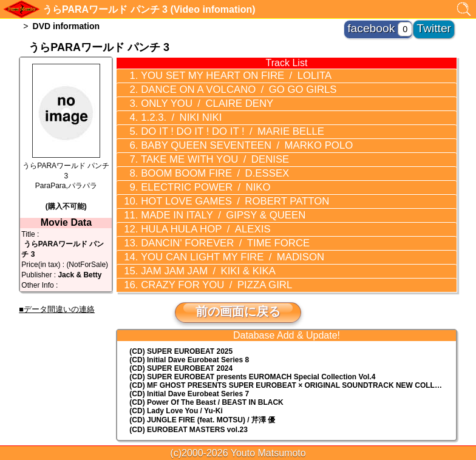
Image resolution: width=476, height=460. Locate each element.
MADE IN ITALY (205, 190)
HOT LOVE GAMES (215, 178)
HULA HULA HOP (191, 201)
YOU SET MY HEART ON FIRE (216, 75)
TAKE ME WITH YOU (199, 144)
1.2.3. (170, 109)
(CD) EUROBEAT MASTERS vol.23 (188, 391)
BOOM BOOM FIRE (199, 155)
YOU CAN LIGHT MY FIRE (213, 225)
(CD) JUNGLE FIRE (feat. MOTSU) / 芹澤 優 (202, 381)
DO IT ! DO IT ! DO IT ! (213, 121)
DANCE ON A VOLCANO (218, 86)
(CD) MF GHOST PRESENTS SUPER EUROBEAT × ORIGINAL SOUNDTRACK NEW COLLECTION (292, 347)
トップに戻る (238, 418)
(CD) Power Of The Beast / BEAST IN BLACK (206, 364)
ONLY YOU (192, 98)
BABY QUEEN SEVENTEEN (225, 132)
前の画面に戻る (238, 272)
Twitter (440, 24)
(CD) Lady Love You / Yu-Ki (176, 372)
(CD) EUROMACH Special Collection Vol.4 (252, 338)
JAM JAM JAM (193, 236)
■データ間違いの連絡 (57, 309)
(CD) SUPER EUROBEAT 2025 (181, 313)
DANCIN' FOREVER (207, 213)
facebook (395, 24)
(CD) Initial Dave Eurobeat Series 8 (189, 321)
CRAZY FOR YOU (200, 248)
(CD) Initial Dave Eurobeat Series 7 (189, 355)
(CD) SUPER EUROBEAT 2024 (181, 330)
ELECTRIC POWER (191, 167)
